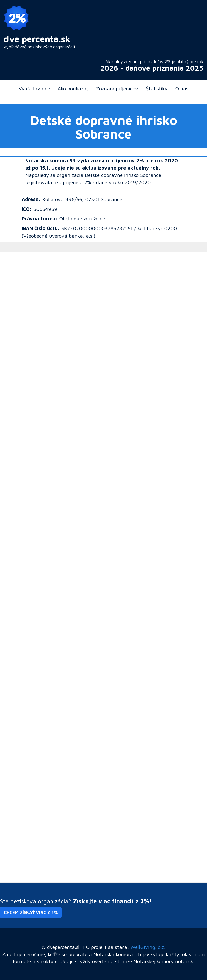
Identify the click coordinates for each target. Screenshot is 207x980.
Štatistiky (157, 88)
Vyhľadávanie (34, 88)
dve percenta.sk (37, 39)
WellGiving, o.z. (148, 947)
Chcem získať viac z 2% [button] (31, 912)
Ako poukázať (73, 88)
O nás (182, 88)
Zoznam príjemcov (117, 88)
